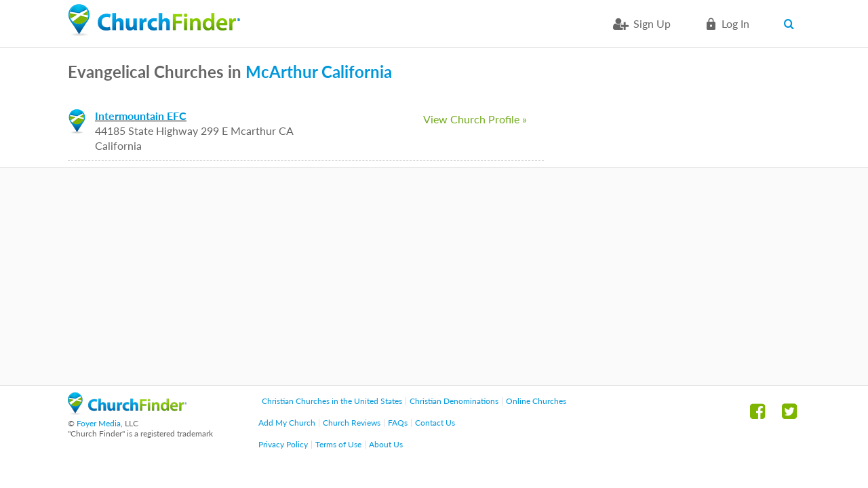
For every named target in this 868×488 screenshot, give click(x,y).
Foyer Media (99, 423)
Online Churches (536, 401)
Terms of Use (338, 444)
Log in (735, 23)
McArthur (281, 72)
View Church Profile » (475, 119)
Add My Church (287, 423)
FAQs (398, 423)
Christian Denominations (454, 401)
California (357, 72)
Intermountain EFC (141, 116)
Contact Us (435, 423)
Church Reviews (352, 423)
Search (792, 24)
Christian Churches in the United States (332, 401)
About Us (386, 444)
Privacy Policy (283, 444)
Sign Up (652, 23)
